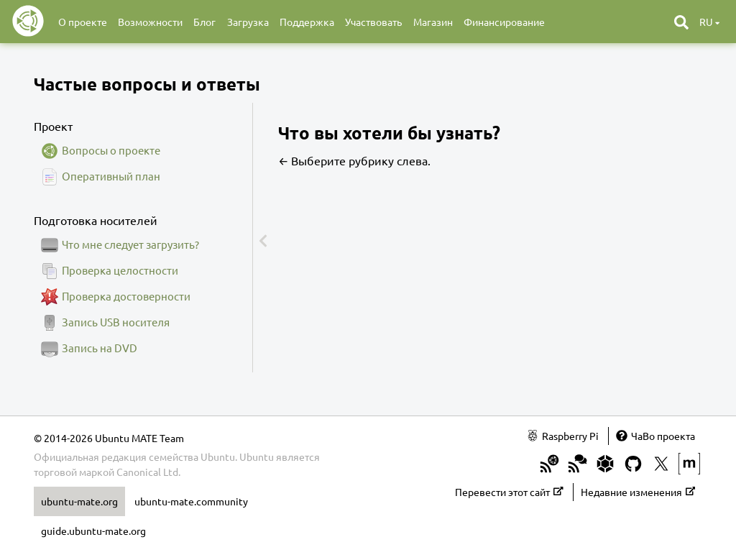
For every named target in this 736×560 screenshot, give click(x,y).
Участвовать (373, 22)
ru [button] (709, 22)
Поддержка (307, 22)
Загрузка (248, 22)
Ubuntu (257, 456)
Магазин (433, 22)
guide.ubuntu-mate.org (93, 531)
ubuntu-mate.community (191, 501)
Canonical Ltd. (148, 472)
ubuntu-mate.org (79, 501)
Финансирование (504, 22)
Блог (204, 22)
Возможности (150, 22)
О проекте (83, 22)
